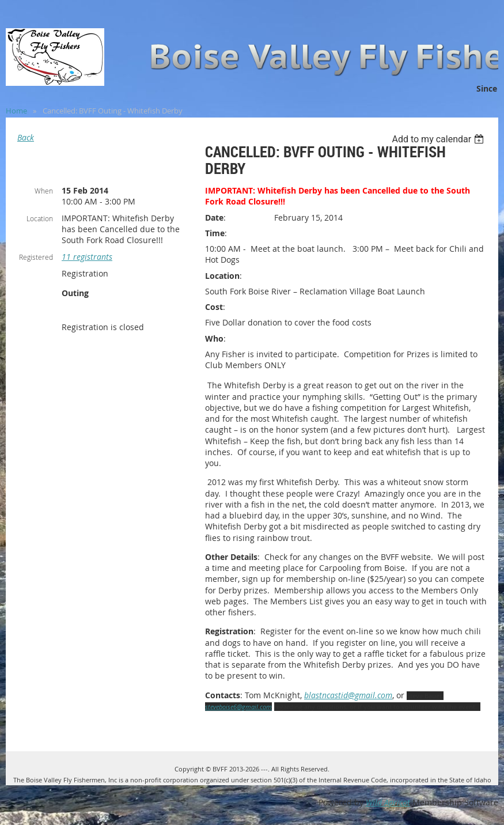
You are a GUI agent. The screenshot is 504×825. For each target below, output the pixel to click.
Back (26, 137)
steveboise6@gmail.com (238, 707)
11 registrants (87, 257)
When (44, 191)
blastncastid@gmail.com (348, 695)
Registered (36, 257)
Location (40, 218)
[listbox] (439, 139)
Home (16, 111)
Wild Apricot (388, 802)
